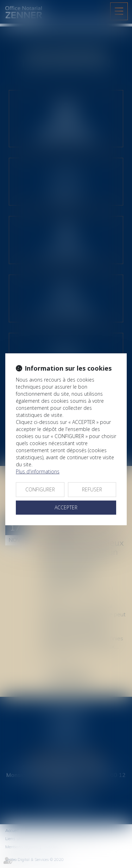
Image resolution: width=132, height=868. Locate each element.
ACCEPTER (66, 507)
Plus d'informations (38, 471)
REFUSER (92, 489)
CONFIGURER (40, 489)
